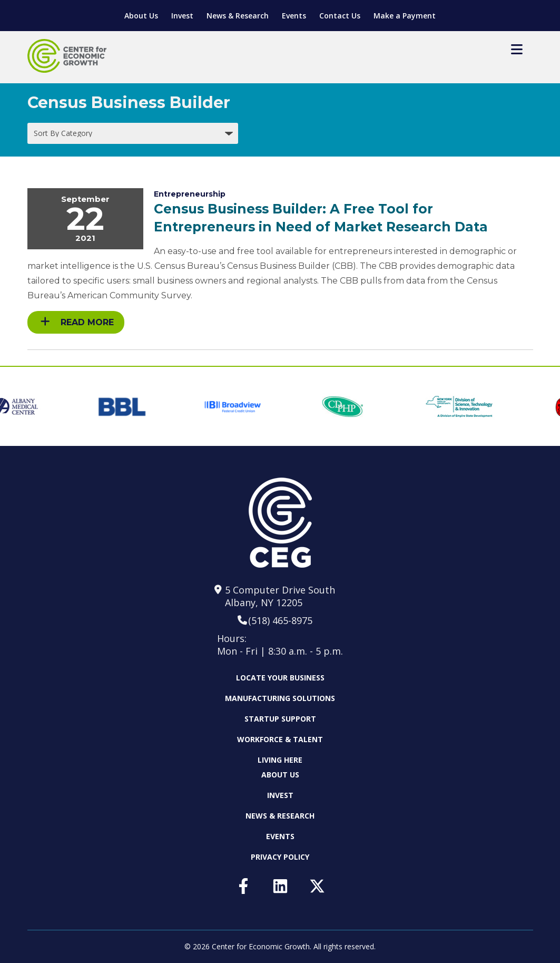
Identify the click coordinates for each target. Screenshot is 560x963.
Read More (77, 322)
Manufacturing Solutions (280, 698)
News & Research (238, 16)
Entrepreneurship (190, 194)
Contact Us (340, 16)
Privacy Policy (280, 857)
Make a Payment (405, 16)
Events (294, 16)
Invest (182, 16)
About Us (141, 16)
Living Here (280, 760)
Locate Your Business (280, 678)
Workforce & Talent (280, 739)
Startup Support (280, 719)
